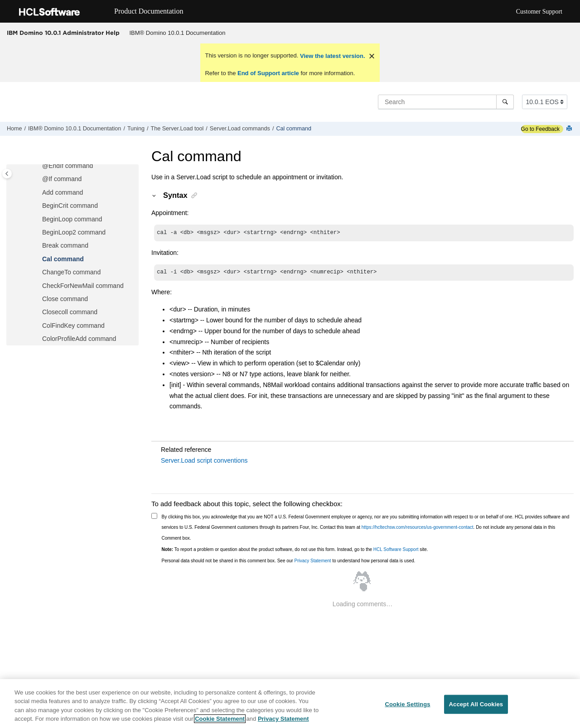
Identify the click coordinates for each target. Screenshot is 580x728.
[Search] (505, 102)
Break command (65, 245)
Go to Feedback (540, 129)
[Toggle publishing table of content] (7, 174)
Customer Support (539, 12)
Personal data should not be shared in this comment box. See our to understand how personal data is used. (289, 561)
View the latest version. (331, 56)
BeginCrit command (70, 206)
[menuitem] (177, 33)
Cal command (294, 129)
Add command (63, 192)
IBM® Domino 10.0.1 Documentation (178, 33)
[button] (39, 166)
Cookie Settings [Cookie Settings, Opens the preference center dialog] (407, 704)
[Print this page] (570, 129)
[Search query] (446, 102)
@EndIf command (68, 166)
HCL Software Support (396, 549)
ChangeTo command (71, 272)
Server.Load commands (240, 129)
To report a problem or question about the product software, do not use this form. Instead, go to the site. (295, 549)
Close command (65, 299)
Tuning (136, 129)
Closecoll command (70, 312)
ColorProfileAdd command (79, 339)
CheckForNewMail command (83, 286)
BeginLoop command (72, 219)
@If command (62, 179)
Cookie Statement (220, 719)
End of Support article (268, 73)
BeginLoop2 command (74, 232)
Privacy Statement (312, 561)
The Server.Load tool (177, 129)
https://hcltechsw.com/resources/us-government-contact (418, 527)
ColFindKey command (73, 326)
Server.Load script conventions (204, 460)
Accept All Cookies (476, 704)
